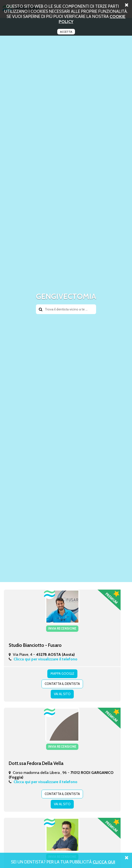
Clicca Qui (104, 862)
